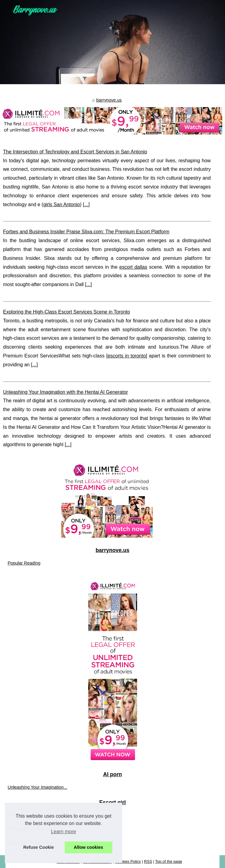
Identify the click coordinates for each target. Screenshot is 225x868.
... (86, 204)
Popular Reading (24, 563)
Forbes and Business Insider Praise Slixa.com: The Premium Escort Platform (86, 232)
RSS (148, 861)
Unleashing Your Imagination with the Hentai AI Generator (65, 392)
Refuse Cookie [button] (38, 847)
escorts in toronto (127, 356)
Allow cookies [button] (89, 847)
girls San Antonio (62, 204)
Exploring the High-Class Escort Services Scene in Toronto (67, 312)
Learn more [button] (64, 832)
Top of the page (169, 861)
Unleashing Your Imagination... (37, 787)
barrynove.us (109, 100)
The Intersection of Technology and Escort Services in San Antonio (75, 152)
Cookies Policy (128, 861)
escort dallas (133, 267)
